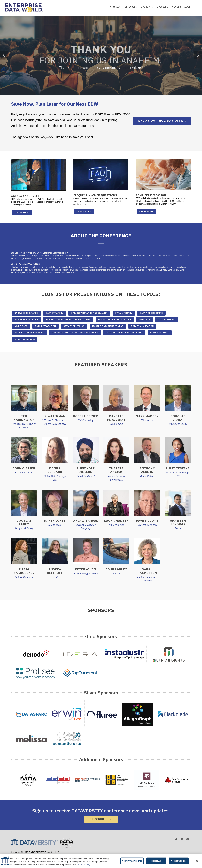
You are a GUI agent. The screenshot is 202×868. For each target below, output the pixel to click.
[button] (4, 55)
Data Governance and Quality (89, 313)
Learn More (22, 212)
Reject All (156, 864)
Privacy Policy (46, 855)
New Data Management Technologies (68, 320)
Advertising (15, 855)
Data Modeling (166, 320)
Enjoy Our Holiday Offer (162, 121)
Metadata (144, 320)
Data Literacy (124, 313)
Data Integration (45, 326)
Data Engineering (74, 326)
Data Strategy (55, 313)
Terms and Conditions (30, 855)
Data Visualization (143, 326)
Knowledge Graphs (26, 313)
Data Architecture (151, 313)
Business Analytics (26, 320)
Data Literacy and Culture (115, 320)
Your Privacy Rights (132, 864)
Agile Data (21, 326)
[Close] (197, 864)
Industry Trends (25, 339)
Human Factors (160, 333)
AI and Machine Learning (29, 333)
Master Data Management (108, 326)
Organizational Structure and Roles (75, 333)
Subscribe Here (101, 819)
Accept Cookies (179, 864)
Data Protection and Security (124, 333)
